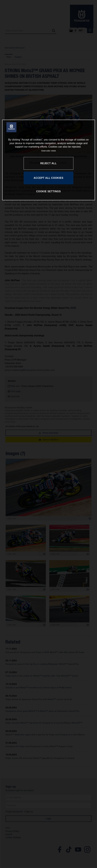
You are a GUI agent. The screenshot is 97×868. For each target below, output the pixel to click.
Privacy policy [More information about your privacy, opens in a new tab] (46, 151)
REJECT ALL (48, 163)
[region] (49, 160)
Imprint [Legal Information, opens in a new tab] (53, 151)
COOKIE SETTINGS (48, 191)
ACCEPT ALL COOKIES (48, 178)
